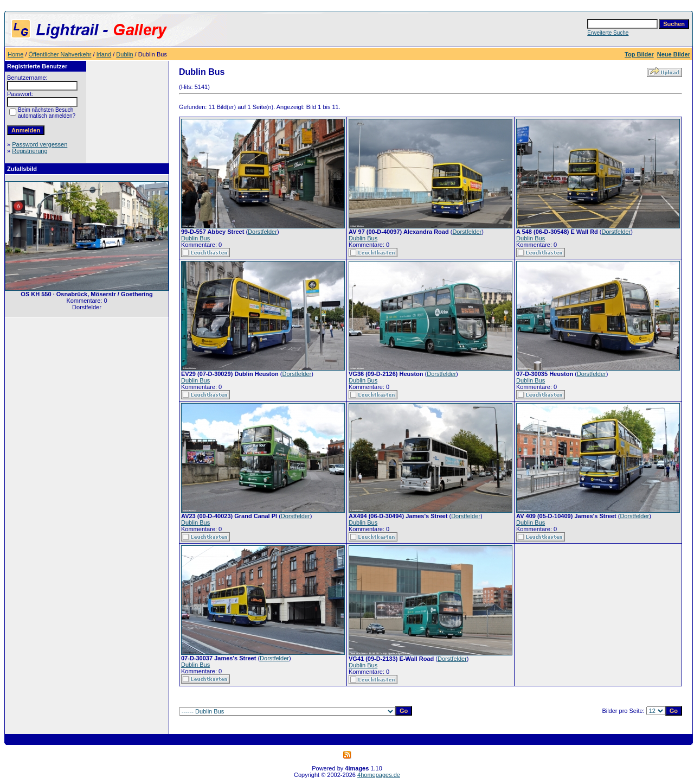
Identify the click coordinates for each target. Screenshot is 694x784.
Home (15, 54)
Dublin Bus (195, 238)
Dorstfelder (262, 232)
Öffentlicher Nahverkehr (60, 54)
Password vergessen (40, 144)
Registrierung (30, 151)
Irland (104, 54)
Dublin (124, 54)
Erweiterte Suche (608, 33)
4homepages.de (379, 775)
